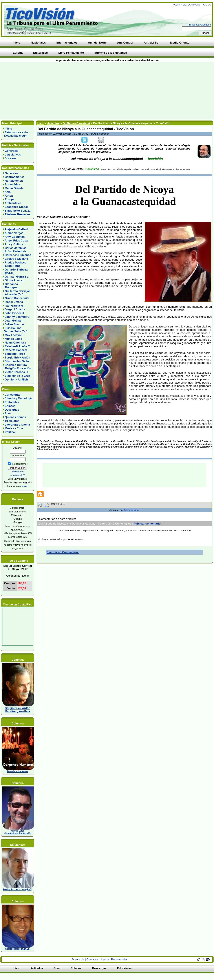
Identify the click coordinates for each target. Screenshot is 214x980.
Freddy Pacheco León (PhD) (15, 264)
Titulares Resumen (17, 214)
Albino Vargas (14, 233)
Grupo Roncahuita (17, 298)
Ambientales (13, 203)
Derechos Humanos (18, 255)
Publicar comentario (147, 524)
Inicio (8, 129)
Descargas (12, 410)
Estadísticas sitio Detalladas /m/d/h (15, 134)
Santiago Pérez (15, 354)
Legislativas (13, 154)
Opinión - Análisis (17, 379)
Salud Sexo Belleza (18, 211)
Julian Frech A (15, 324)
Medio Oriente (14, 188)
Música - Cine (14, 428)
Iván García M (14, 306)
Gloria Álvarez (14, 280)
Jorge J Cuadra (15, 309)
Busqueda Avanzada (200, 25)
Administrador (132, 510)
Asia (8, 192)
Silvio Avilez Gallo (17, 361)
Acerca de (179, 5)
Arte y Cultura (14, 244)
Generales (12, 151)
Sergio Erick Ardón (17, 357)
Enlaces (10, 406)
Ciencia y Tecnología (19, 398)
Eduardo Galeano (16, 259)
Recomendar (119, 959)
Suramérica (13, 184)
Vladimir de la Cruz (17, 376)
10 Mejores (12, 421)
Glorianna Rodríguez (11, 286)
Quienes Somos (16, 417)
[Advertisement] (53, 91)
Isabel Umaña (14, 302)
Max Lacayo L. (14, 335)
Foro (8, 413)
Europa (10, 199)
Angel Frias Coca (16, 240)
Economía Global (16, 207)
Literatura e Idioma (17, 425)
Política (10, 432)
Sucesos (11, 158)
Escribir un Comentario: (63, 552)
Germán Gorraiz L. (17, 277)
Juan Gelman (14, 321)
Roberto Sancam (16, 350)
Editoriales (12, 402)
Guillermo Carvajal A (76, 123)
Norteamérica (14, 181)
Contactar (194, 5)
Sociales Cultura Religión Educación (17, 367)
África (9, 196)
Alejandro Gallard (16, 229)
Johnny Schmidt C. (18, 317)
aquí (25, 486)
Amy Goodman (15, 237)
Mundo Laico (14, 339)
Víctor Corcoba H (16, 372)
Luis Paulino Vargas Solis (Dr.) (15, 330)
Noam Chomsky (16, 343)
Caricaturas (13, 395)
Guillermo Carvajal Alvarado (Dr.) (16, 293)
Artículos (53, 123)
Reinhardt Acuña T (17, 346)
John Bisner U (14, 313)
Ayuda (207, 5)
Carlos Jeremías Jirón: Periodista (15, 250)
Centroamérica (15, 177)
